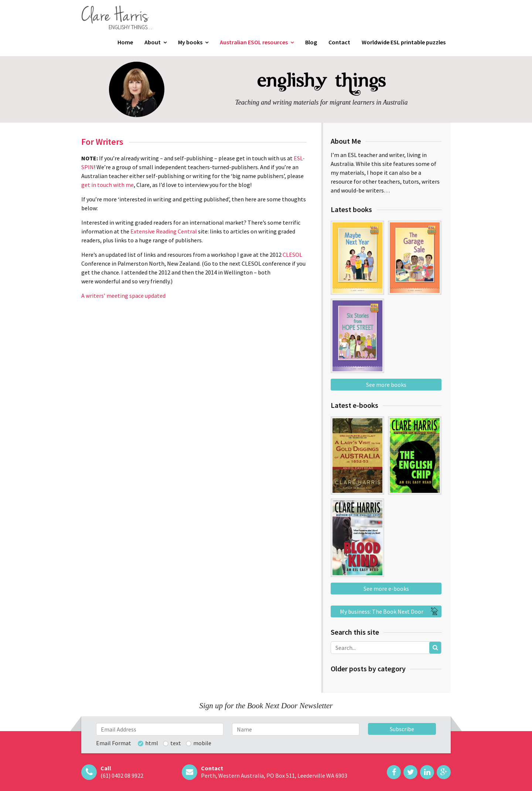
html (152, 743)
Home (125, 42)
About (153, 42)
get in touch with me (108, 185)
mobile (202, 743)
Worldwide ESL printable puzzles (404, 42)
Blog (311, 42)
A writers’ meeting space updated (123, 296)
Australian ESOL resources (254, 42)
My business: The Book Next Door (390, 611)
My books (190, 42)
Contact (339, 42)
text (176, 743)
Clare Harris (115, 15)
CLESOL (292, 255)
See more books (386, 385)
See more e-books (386, 589)
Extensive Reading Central (164, 231)
